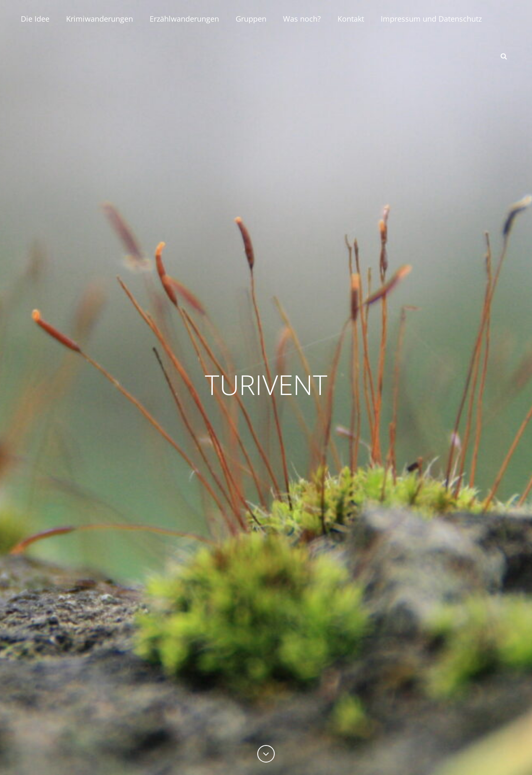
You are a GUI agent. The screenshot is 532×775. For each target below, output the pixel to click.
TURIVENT (266, 384)
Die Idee (35, 19)
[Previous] (266, 754)
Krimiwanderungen (100, 19)
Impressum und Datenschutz (431, 19)
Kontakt (351, 19)
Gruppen (251, 19)
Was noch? (302, 19)
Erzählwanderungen (184, 19)
